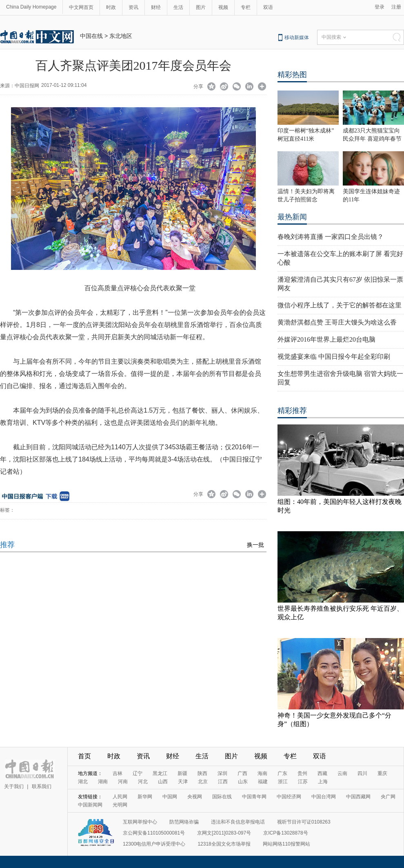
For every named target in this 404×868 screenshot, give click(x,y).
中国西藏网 (358, 797)
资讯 (133, 7)
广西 (242, 773)
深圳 (222, 773)
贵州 (302, 773)
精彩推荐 (292, 411)
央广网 (388, 797)
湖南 (103, 782)
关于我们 (14, 786)
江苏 (303, 782)
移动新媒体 (297, 38)
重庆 (382, 773)
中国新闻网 (90, 805)
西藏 (322, 773)
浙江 (283, 782)
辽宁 (138, 773)
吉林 (118, 773)
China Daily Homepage (31, 7)
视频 (223, 7)
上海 (323, 782)
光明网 (120, 805)
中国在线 (91, 36)
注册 (396, 7)
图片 (201, 7)
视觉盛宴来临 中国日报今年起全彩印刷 (334, 357)
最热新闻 (292, 217)
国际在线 (222, 797)
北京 (203, 782)
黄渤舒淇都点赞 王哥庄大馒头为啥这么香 (337, 322)
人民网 (120, 797)
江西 (223, 782)
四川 (362, 773)
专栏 (246, 7)
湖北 (83, 782)
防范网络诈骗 (184, 822)
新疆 (182, 773)
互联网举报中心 (140, 822)
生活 (178, 7)
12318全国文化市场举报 (224, 844)
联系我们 (42, 786)
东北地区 (121, 36)
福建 (263, 782)
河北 (143, 782)
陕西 (202, 773)
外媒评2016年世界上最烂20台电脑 (326, 339)
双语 (268, 7)
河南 (123, 782)
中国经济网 (289, 797)
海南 (262, 773)
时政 (111, 7)
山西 (163, 782)
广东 (282, 773)
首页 (84, 756)
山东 (243, 782)
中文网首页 (81, 7)
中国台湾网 (324, 797)
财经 (156, 7)
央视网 (195, 797)
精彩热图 (292, 75)
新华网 (145, 797)
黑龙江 (160, 773)
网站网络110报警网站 (286, 844)
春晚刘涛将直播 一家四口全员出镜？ (331, 237)
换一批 (255, 545)
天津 (183, 782)
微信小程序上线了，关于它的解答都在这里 (340, 305)
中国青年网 (254, 797)
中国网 (170, 797)
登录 (380, 7)
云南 (342, 773)
